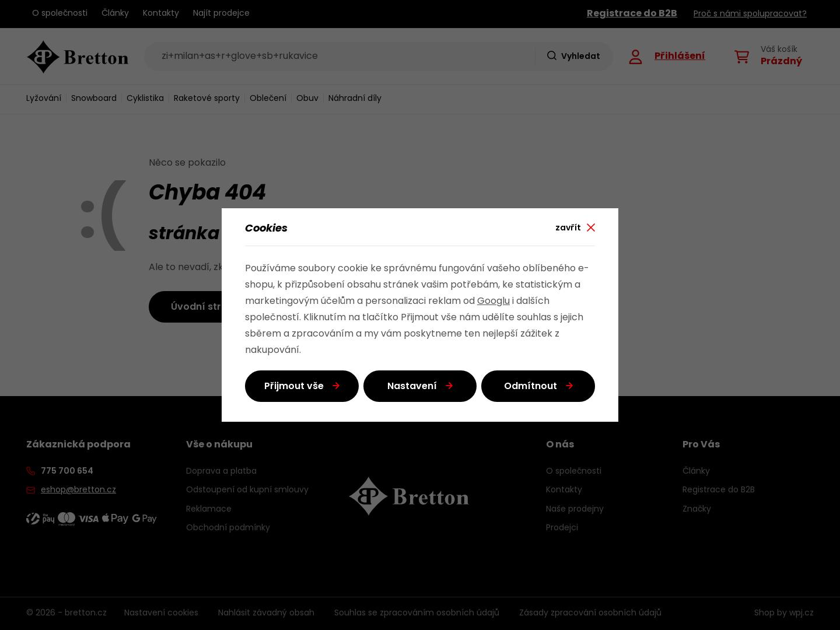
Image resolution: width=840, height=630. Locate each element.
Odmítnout (531, 387)
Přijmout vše (294, 387)
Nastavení (412, 387)
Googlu (494, 302)
